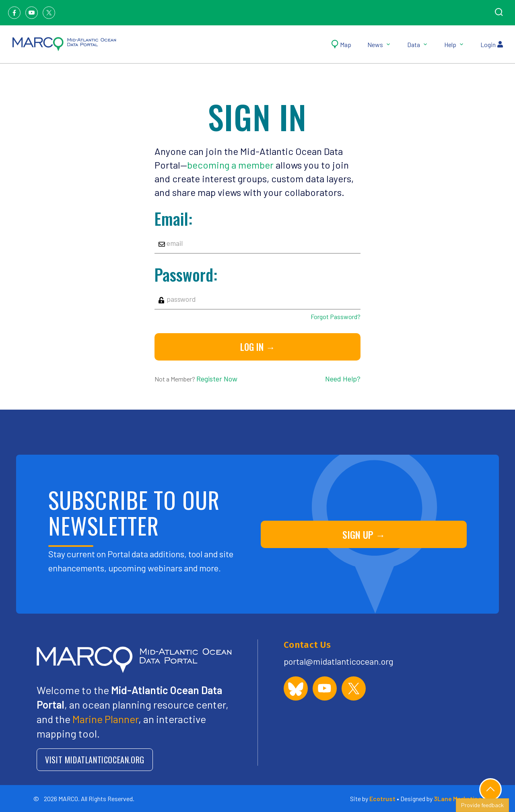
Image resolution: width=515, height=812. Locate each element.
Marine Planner (105, 719)
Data (418, 44)
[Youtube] (32, 13)
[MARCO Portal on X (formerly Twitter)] (354, 688)
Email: (173, 218)
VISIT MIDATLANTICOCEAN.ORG (95, 760)
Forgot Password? (336, 316)
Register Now (217, 379)
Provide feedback (482, 805)
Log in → (258, 347)
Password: (186, 274)
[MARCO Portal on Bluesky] (296, 688)
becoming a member (230, 165)
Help (454, 44)
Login (492, 44)
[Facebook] (14, 13)
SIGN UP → (364, 534)
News (379, 44)
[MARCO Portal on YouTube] (325, 688)
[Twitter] (49, 13)
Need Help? (343, 379)
